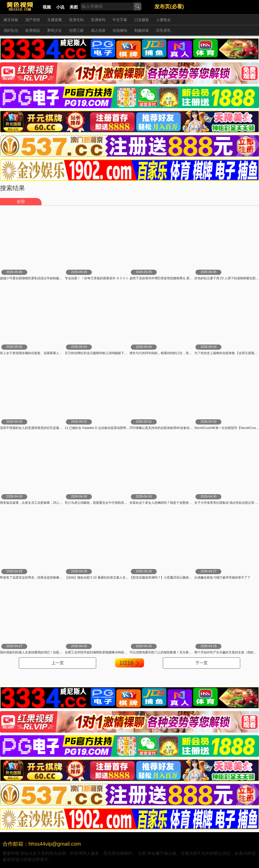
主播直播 (54, 20)
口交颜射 (142, 20)
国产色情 (33, 20)
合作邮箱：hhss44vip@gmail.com (42, 844)
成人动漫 (98, 30)
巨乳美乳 (163, 30)
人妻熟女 (163, 20)
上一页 (58, 663)
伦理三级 (76, 30)
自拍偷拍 (120, 30)
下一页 (201, 663)
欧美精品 (33, 30)
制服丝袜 (142, 30)
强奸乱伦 (11, 30)
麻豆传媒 (11, 20)
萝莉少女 (54, 30)
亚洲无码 (76, 20)
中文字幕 (120, 20)
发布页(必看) (169, 6)
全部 (21, 201)
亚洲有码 (98, 20)
